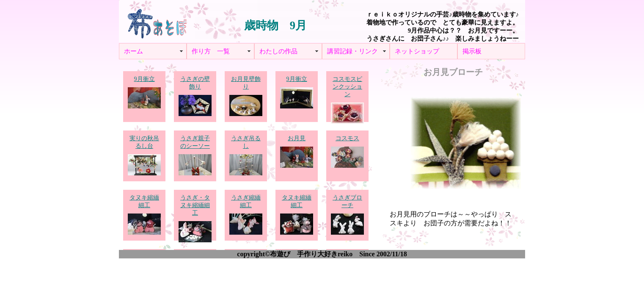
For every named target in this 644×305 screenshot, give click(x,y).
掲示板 (472, 51)
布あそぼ (157, 21)
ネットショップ (417, 51)
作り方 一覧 (211, 51)
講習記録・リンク (352, 51)
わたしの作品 (278, 51)
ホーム (133, 51)
